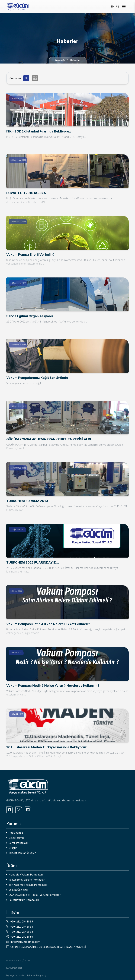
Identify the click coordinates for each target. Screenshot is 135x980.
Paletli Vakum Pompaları (24, 900)
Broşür (13, 848)
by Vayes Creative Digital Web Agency (26, 975)
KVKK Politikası (14, 968)
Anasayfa (60, 60)
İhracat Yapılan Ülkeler (22, 853)
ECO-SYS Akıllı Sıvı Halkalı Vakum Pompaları (35, 895)
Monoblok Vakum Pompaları (26, 874)
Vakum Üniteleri (18, 890)
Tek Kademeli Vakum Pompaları (28, 885)
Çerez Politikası (18, 843)
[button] (26, 78)
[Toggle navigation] (124, 7)
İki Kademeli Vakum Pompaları (27, 880)
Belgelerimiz (16, 838)
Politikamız (16, 833)
